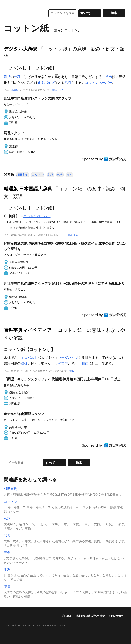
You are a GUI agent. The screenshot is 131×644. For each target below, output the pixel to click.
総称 (24, 363)
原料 (68, 83)
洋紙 (7, 77)
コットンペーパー (98, 83)
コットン (38, 175)
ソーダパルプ (68, 358)
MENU (8, 4)
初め (109, 77)
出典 (60, 175)
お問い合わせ (116, 616)
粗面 (85, 363)
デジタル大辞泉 (21, 49)
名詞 (50, 175)
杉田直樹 (22, 175)
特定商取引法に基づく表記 (90, 616)
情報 (55, 90)
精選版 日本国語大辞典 (28, 189)
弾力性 (63, 363)
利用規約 (67, 616)
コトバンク (22, 13)
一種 (17, 77)
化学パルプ (46, 83)
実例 (70, 175)
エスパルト (29, 358)
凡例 (61, 90)
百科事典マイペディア (28, 330)
